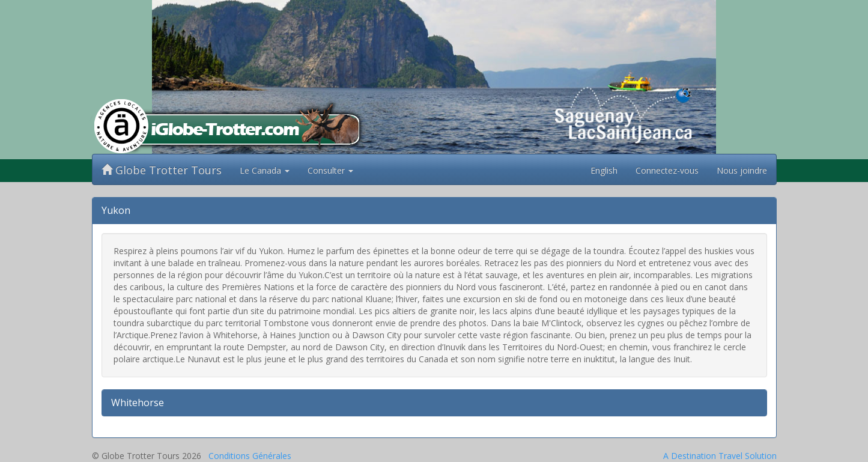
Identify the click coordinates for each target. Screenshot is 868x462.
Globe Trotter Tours (162, 170)
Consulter (330, 170)
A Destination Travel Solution (720, 456)
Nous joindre (742, 170)
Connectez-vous (667, 170)
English (604, 170)
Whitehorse (138, 403)
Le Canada (265, 170)
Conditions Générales (250, 456)
